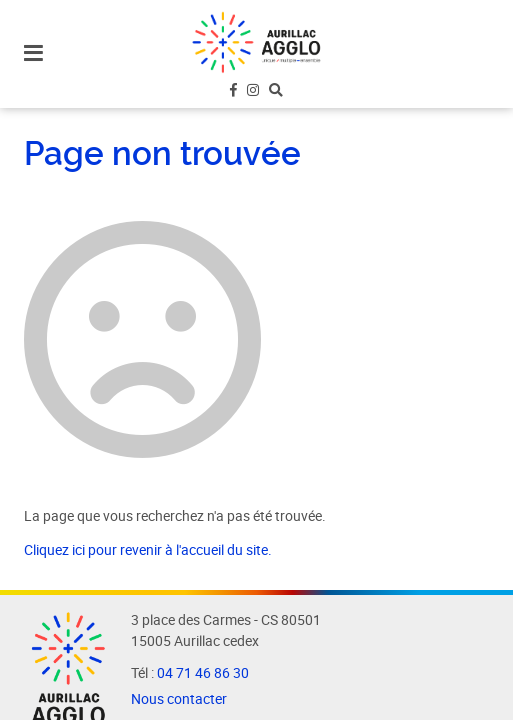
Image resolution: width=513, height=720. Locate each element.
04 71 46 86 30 (203, 673)
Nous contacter (179, 699)
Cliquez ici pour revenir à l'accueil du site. (148, 550)
